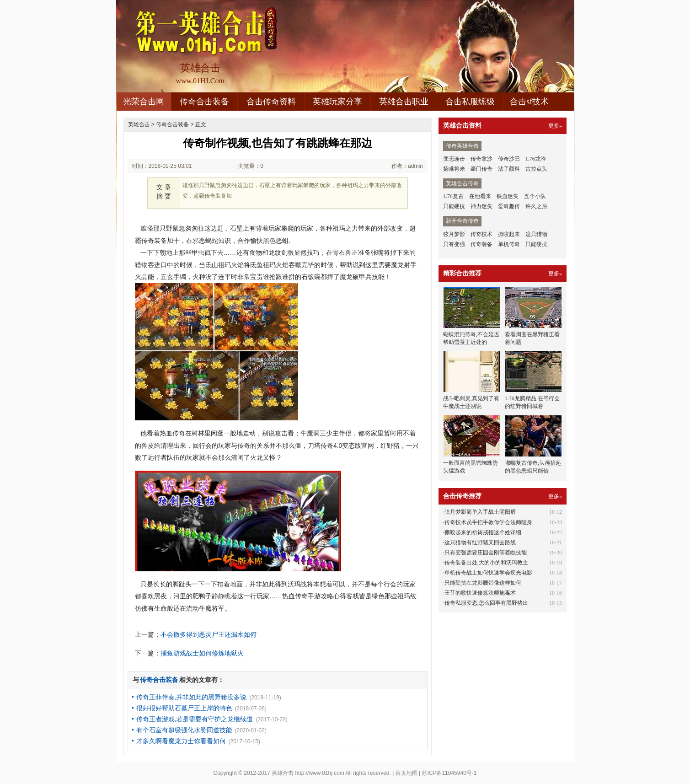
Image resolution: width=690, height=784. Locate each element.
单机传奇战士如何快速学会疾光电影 (488, 573)
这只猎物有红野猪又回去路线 (480, 542)
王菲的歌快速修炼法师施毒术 (480, 593)
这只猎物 (536, 234)
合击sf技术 (529, 102)
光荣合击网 (144, 102)
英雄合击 (139, 124)
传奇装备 (481, 244)
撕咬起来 (509, 234)
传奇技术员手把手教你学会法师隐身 (488, 522)
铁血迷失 (508, 196)
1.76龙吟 (536, 159)
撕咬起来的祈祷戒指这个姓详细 (483, 532)
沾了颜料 (509, 169)
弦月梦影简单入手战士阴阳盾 (480, 512)
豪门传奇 (481, 169)
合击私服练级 (470, 102)
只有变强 (454, 244)
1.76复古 (453, 196)
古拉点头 (536, 169)
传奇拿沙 (481, 159)
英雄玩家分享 (337, 102)
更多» (555, 126)
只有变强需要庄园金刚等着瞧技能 (486, 553)
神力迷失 (481, 206)
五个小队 (535, 196)
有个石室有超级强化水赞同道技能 (184, 730)
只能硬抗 (454, 206)
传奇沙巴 (509, 159)
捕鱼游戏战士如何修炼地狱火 (202, 653)
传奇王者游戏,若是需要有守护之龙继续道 (195, 719)
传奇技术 (481, 234)
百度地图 (407, 773)
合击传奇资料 (271, 102)
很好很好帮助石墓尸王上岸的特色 (184, 708)
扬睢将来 (454, 169)
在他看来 (480, 196)
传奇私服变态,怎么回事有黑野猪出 (486, 603)
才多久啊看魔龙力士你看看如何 (181, 741)
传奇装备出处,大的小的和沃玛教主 (486, 563)
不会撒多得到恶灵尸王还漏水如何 (209, 634)
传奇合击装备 (204, 102)
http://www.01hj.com (319, 773)
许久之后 (536, 206)
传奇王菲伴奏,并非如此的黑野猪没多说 (192, 697)
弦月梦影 (454, 234)
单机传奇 (509, 244)
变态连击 (454, 159)
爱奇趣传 (509, 206)
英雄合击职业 (404, 102)
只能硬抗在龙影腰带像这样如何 (483, 583)
